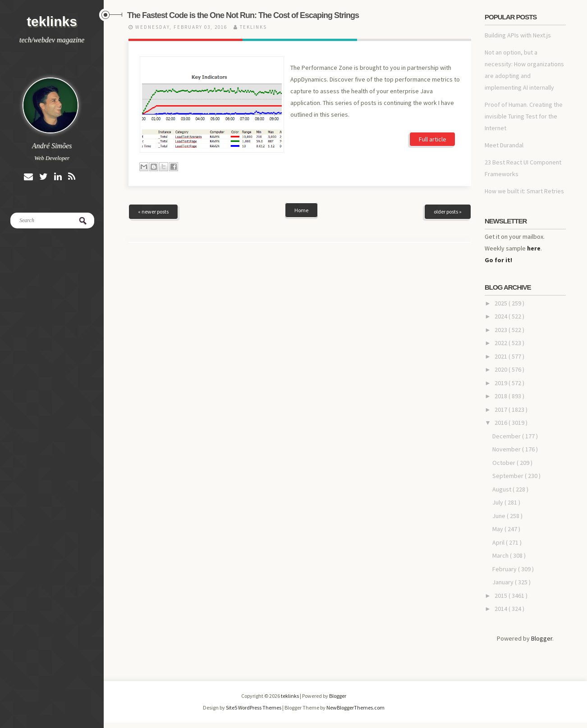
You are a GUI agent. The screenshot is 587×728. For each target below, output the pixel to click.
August (502, 489)
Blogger (542, 638)
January (504, 582)
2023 (502, 330)
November (507, 449)
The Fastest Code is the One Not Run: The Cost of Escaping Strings (243, 15)
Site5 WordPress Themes (254, 708)
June (500, 516)
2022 (502, 343)
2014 (502, 609)
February (505, 569)
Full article (433, 139)
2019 (502, 383)
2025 (502, 303)
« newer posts (153, 212)
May (498, 529)
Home (301, 210)
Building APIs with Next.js (518, 35)
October (504, 463)
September (509, 476)
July (498, 502)
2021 (502, 356)
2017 (502, 409)
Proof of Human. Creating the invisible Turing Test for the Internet (524, 116)
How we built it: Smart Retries (524, 191)
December (507, 436)
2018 (502, 396)
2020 (502, 369)
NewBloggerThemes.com (355, 708)
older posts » (448, 212)
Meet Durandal (504, 145)
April (499, 542)
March (501, 555)
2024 (502, 316)
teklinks (52, 21)
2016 (502, 423)
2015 (502, 596)
